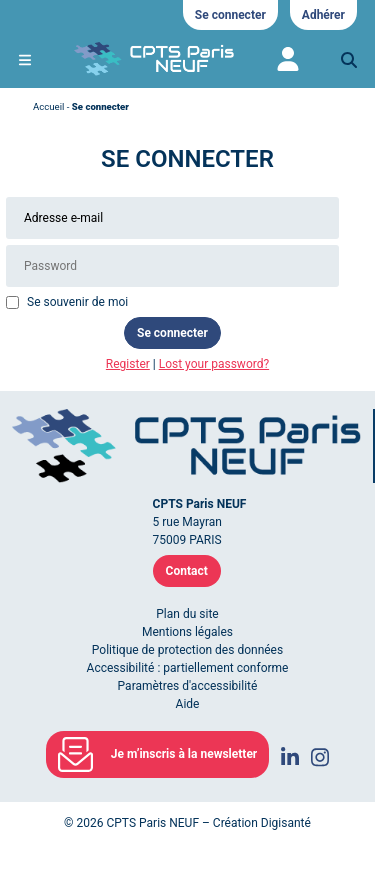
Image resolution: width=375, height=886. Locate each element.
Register (128, 364)
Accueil (48, 106)
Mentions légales (187, 632)
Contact (187, 571)
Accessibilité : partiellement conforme (188, 668)
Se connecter (230, 15)
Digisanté (286, 823)
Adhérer (323, 15)
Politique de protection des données (187, 650)
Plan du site (187, 614)
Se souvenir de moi (77, 302)
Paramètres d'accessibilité (188, 686)
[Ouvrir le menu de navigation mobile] (25, 60)
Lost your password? (214, 364)
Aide (188, 704)
